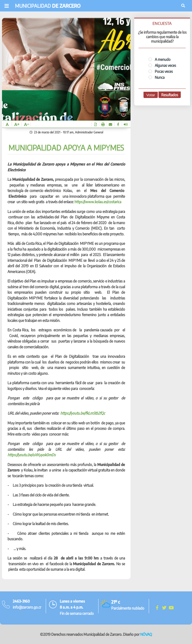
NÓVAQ (146, 634)
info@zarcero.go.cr (27, 607)
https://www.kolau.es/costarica (98, 202)
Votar (151, 95)
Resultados (170, 95)
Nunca (156, 77)
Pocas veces (161, 71)
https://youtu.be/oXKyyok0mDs (31, 455)
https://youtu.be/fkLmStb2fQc (83, 413)
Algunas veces (162, 65)
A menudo (159, 59)
